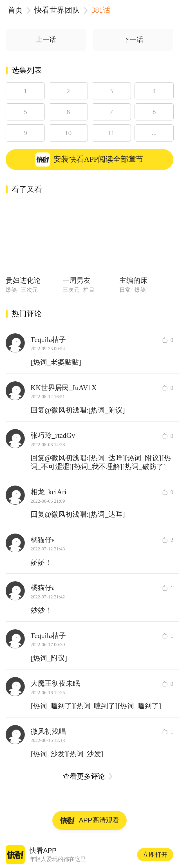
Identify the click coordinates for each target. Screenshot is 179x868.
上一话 (46, 40)
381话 (101, 10)
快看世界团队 (57, 10)
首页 (15, 10)
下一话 (133, 40)
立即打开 (155, 855)
